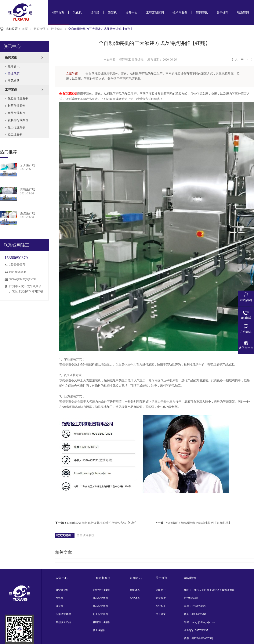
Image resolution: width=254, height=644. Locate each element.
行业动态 (57, 29)
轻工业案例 (15, 135)
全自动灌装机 (68, 94)
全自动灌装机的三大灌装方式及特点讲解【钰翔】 (101, 29)
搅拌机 (59, 598)
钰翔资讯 (202, 13)
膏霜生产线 (28, 189)
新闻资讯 (39, 29)
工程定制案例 (155, 13)
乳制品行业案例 (18, 120)
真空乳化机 (62, 590)
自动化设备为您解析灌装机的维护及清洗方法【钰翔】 (102, 523)
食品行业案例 (17, 113)
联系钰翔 (243, 13)
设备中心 (131, 13)
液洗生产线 (28, 213)
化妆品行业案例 (18, 99)
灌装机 (112, 13)
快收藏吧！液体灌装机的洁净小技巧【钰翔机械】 (199, 523)
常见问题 (14, 81)
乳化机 (77, 13)
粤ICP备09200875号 (202, 638)
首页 (25, 29)
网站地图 (190, 578)
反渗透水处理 (63, 614)
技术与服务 (180, 13)
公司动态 (135, 590)
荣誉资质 (161, 598)
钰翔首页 (58, 13)
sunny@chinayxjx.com (23, 279)
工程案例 (11, 90)
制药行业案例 (17, 106)
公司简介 (161, 590)
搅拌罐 (95, 13)
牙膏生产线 (28, 165)
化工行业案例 (17, 127)
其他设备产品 (63, 622)
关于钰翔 (222, 13)
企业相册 (161, 606)
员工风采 (161, 614)
